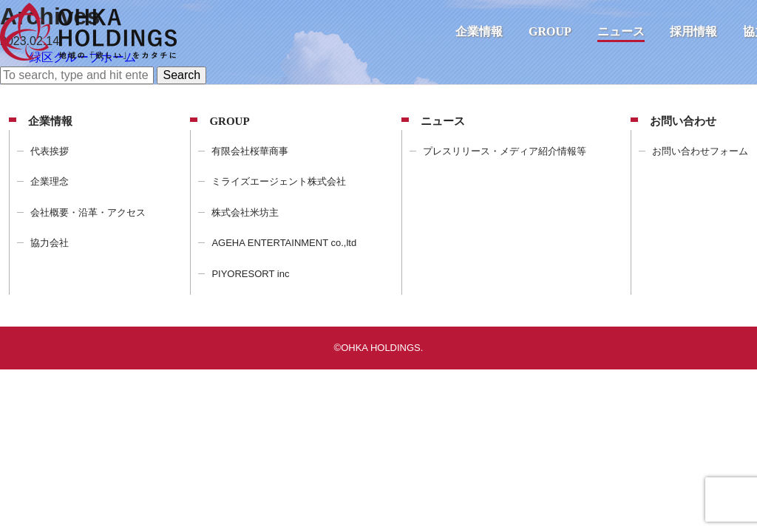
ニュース (621, 31)
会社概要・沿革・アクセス (88, 212)
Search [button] (181, 75)
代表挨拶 (50, 151)
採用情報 (693, 31)
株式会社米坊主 (245, 212)
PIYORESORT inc (250, 274)
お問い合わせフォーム (700, 151)
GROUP (550, 31)
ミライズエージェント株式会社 (279, 181)
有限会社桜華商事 (250, 151)
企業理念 (50, 181)
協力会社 (50, 243)
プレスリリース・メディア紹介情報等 (505, 151)
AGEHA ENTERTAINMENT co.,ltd (284, 243)
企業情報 (479, 31)
